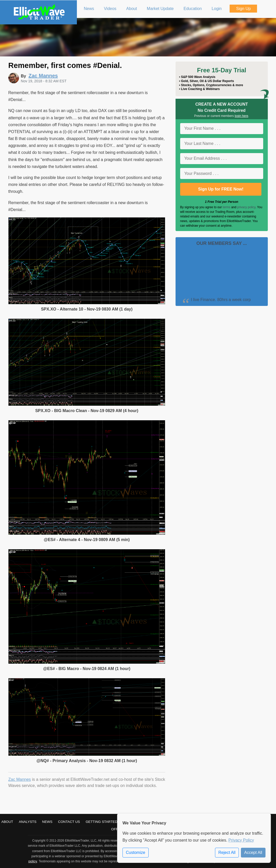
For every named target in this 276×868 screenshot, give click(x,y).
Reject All (227, 852)
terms (227, 207)
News (47, 822)
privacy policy (246, 207)
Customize (136, 852)
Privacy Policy (241, 840)
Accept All (253, 852)
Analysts (28, 822)
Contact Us (69, 822)
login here (242, 116)
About (7, 822)
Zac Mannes (19, 779)
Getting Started (101, 822)
